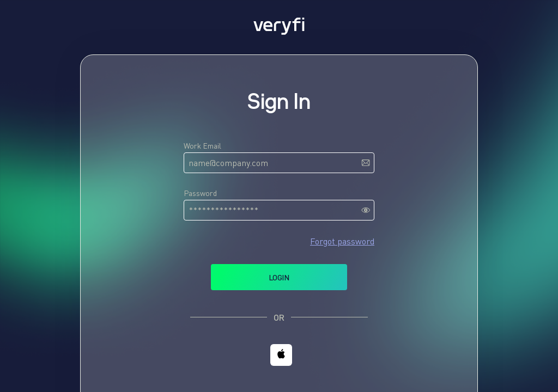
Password (200, 193)
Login (279, 277)
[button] (281, 355)
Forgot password (342, 241)
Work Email (202, 146)
